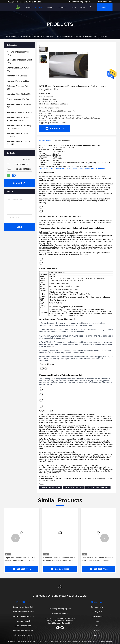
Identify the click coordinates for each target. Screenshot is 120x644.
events (73, 7)
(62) (18, 119)
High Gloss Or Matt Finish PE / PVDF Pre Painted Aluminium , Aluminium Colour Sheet (20, 559)
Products (39, 7)
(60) (19, 127)
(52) (19, 106)
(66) (17, 76)
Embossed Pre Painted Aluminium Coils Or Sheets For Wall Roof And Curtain (60, 559)
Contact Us (62, 7)
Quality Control (97, 616)
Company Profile (97, 607)
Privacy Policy (97, 635)
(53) (19, 112)
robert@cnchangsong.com (80, 2)
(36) (18, 88)
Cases (97, 626)
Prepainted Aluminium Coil (33, 36)
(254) (19, 61)
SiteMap (97, 631)
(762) (18, 53)
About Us (50, 7)
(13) (17, 135)
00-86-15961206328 (104, 2)
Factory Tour (97, 612)
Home (28, 7)
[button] (15, 538)
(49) (18, 143)
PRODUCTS (16, 36)
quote (105, 7)
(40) (18, 99)
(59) (18, 81)
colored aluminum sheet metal (98, 487)
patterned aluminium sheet (51, 487)
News (97, 621)
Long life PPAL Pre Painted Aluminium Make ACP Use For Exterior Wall (98, 559)
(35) (19, 94)
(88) (19, 69)
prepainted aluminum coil (74, 487)
